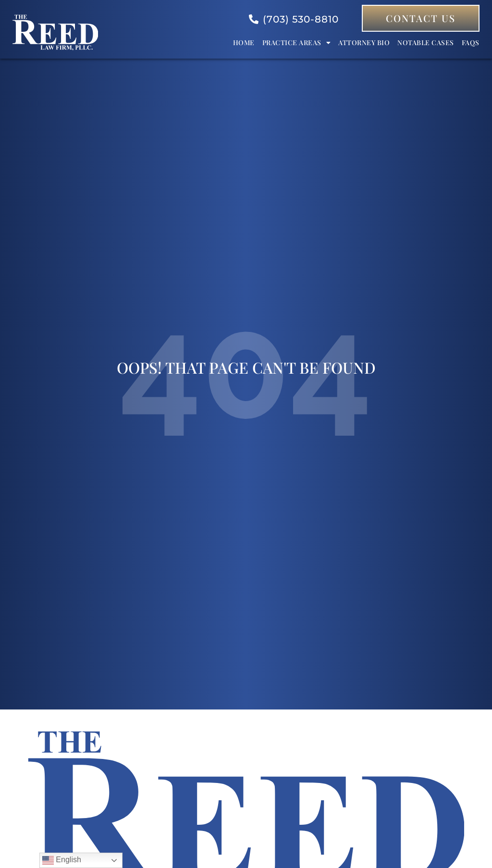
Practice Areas (297, 43)
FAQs (471, 43)
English (62, 860)
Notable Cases (426, 43)
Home (244, 43)
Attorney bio (364, 43)
